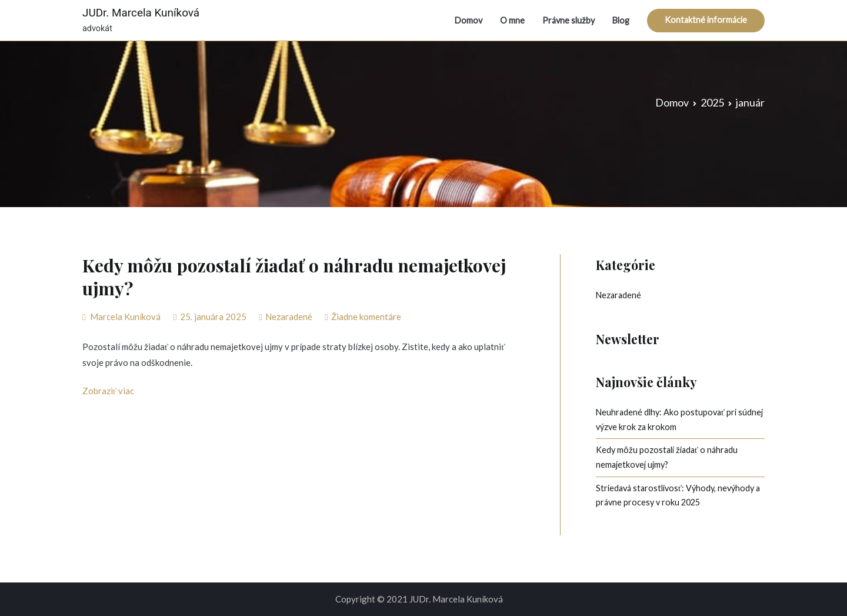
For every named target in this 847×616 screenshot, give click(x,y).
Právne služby (568, 20)
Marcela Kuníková (125, 317)
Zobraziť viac (108, 391)
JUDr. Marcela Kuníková (141, 13)
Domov (468, 20)
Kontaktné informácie (706, 20)
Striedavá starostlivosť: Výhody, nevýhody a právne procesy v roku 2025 (678, 495)
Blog (621, 20)
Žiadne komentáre (366, 317)
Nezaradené (289, 317)
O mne (512, 20)
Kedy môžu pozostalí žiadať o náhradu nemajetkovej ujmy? (294, 277)
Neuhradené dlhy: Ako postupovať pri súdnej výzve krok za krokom (679, 419)
